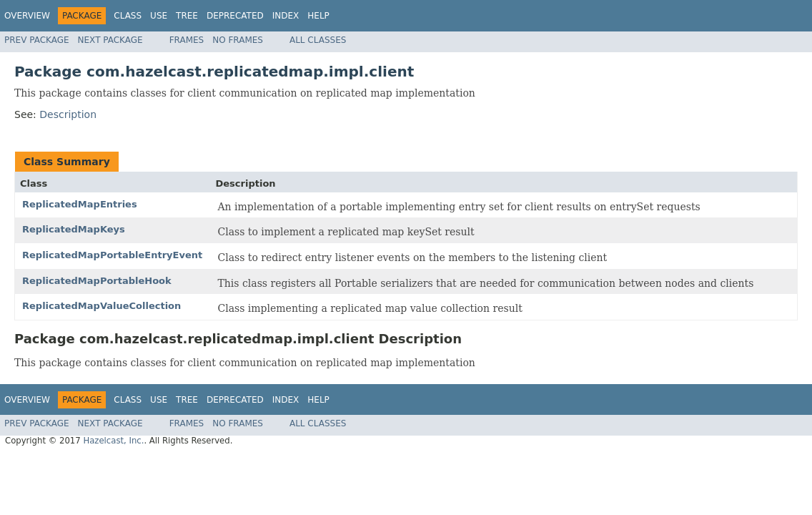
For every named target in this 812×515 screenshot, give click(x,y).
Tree (187, 16)
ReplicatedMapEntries (80, 204)
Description (68, 114)
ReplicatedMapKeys (74, 229)
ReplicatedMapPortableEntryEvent (112, 255)
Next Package (110, 40)
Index (286, 16)
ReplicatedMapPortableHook (97, 281)
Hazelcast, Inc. (113, 441)
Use (159, 16)
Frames (187, 40)
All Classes (318, 40)
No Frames (238, 40)
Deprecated (235, 16)
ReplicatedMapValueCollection (101, 306)
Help (318, 16)
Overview (27, 16)
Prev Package (37, 40)
